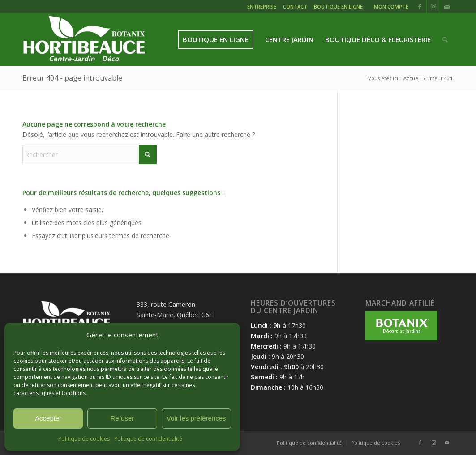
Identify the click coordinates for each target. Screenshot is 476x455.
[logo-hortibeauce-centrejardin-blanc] (84, 40)
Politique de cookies (84, 439)
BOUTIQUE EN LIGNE (338, 6)
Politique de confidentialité (148, 439)
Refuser (122, 418)
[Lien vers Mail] (447, 7)
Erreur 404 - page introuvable (72, 78)
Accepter (48, 418)
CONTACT (295, 6)
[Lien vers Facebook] (420, 7)
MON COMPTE (391, 6)
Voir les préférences (196, 418)
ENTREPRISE (262, 6)
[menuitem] (263, 8)
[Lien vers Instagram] (433, 7)
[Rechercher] (445, 40)
